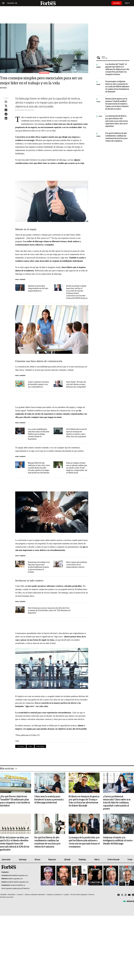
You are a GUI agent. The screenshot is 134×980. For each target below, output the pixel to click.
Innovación (6, 860)
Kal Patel (3, 88)
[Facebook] (119, 895)
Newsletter (12, 895)
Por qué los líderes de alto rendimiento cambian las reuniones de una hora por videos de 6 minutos (116, 137)
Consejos (21, 746)
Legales (66, 895)
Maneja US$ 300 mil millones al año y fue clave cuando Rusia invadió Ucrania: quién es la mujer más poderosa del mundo (39, 468)
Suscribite (117, 3)
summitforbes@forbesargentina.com (17, 882)
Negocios (52, 860)
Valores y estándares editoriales (35, 895)
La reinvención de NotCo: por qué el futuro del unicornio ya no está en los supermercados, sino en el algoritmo (117, 121)
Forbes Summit (113, 860)
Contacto (20, 895)
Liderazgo (40, 746)
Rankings (82, 860)
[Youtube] (129, 895)
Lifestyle (67, 860)
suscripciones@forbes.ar (18, 886)
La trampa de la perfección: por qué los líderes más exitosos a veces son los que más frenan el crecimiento (84, 843)
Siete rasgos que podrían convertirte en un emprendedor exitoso (77, 565)
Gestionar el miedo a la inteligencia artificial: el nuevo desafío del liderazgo (118, 841)
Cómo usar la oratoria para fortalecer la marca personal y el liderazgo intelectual (49, 800)
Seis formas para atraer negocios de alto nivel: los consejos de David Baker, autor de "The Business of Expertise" (49, 611)
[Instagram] (126, 895)
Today (130, 860)
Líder (30, 746)
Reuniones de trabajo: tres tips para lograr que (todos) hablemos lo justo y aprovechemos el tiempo (39, 567)
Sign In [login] (129, 3)
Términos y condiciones (54, 895)
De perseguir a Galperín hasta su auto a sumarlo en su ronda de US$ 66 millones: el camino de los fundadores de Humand (117, 87)
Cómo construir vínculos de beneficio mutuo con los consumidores (38, 385)
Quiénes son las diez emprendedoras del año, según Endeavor (38, 288)
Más (116, 57)
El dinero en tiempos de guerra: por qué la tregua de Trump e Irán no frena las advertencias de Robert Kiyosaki (84, 801)
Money (37, 860)
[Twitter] (122, 895)
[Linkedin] (133, 895)
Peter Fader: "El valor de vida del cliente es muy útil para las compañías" (76, 385)
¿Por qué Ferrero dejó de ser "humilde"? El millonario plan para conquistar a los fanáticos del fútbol (15, 801)
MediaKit (3, 895)
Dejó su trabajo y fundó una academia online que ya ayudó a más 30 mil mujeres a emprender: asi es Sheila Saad (77, 468)
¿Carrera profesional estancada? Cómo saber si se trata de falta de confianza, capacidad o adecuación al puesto (117, 803)
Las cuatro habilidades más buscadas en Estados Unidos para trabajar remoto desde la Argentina (39, 434)
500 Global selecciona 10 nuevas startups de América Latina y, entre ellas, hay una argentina (76, 433)
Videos (97, 860)
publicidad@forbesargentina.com (18, 876)
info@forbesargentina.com (15, 879)
